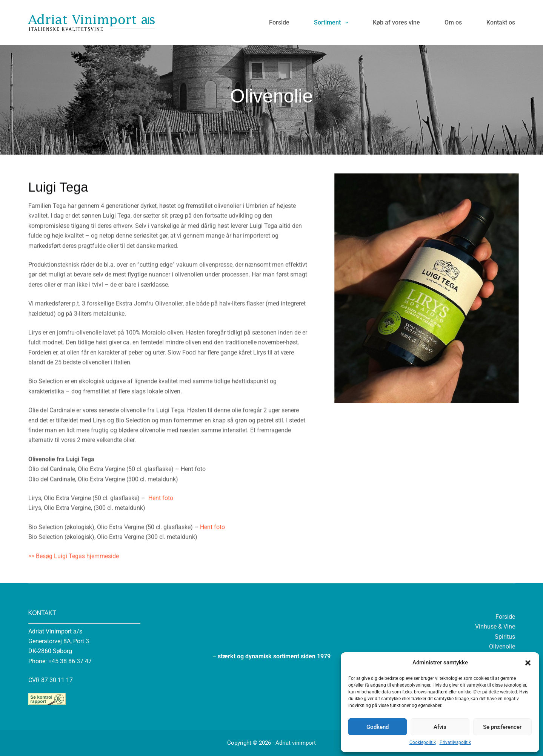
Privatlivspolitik (455, 742)
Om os (453, 22)
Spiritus (505, 637)
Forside (279, 22)
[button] (528, 663)
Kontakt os (501, 22)
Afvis (440, 727)
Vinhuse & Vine (495, 626)
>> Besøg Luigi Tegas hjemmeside (74, 587)
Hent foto (160, 529)
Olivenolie (502, 646)
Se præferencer (502, 727)
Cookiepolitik (423, 742)
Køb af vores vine (396, 22)
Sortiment (332, 23)
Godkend (378, 727)
